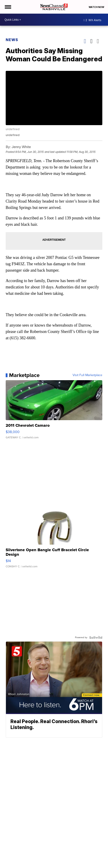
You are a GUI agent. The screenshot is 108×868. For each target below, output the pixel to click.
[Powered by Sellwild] (96, 637)
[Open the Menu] (8, 7)
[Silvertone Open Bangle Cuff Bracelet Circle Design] (54, 538)
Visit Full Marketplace (87, 375)
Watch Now (97, 7)
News (12, 40)
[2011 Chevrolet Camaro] (54, 412)
